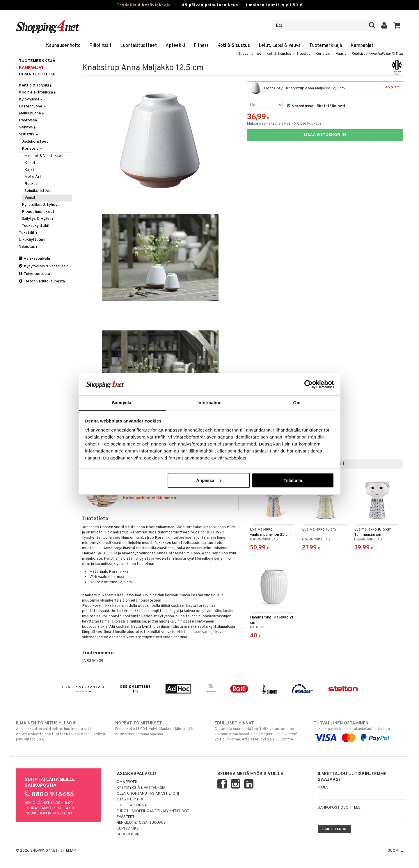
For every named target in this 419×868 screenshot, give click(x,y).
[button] (397, 26)
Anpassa (209, 480)
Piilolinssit (100, 46)
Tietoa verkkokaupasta (42, 281)
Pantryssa (28, 120)
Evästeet (126, 817)
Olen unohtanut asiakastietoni (148, 794)
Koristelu (323, 54)
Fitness (201, 46)
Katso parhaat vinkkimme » (150, 498)
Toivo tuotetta (34, 274)
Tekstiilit (29, 233)
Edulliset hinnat (133, 805)
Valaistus (29, 247)
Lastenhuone (32, 106)
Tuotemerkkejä (326, 46)
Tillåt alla (293, 480)
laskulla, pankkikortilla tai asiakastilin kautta (358, 731)
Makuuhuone (32, 113)
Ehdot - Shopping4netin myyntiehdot (153, 811)
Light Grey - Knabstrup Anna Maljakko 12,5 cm (325, 88)
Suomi (395, 851)
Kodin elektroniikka (38, 92)
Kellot (30, 163)
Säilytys (28, 127)
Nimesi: (324, 788)
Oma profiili (128, 782)
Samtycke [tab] (122, 403)
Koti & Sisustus (234, 46)
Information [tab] (210, 403)
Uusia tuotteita (37, 74)
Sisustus (303, 54)
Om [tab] (297, 403)
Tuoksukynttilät (36, 226)
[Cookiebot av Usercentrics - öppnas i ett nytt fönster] (309, 384)
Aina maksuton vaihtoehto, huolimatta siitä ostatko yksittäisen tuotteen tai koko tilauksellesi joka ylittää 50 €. (61, 731)
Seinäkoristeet (38, 191)
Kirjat (29, 170)
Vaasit (341, 54)
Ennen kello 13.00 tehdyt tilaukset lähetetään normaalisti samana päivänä (160, 729)
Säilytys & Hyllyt (38, 219)
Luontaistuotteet (139, 46)
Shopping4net (250, 54)
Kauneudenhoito (63, 46)
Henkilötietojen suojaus (141, 823)
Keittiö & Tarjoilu (36, 85)
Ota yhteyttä (130, 800)
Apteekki (175, 46)
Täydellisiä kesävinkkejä (144, 5)
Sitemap (68, 851)
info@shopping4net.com (48, 814)
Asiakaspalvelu (34, 259)
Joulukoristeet (35, 142)
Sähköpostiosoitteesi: (340, 808)
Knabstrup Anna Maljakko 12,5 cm (377, 54)
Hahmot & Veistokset (44, 156)
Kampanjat (362, 46)
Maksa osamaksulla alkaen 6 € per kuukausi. (285, 124)
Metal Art (33, 177)
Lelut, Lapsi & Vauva (280, 46)
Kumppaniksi (128, 829)
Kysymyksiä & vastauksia (44, 266)
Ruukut (31, 184)
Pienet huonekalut (38, 212)
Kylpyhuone (31, 99)
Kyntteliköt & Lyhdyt (40, 205)
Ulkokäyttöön (33, 240)
